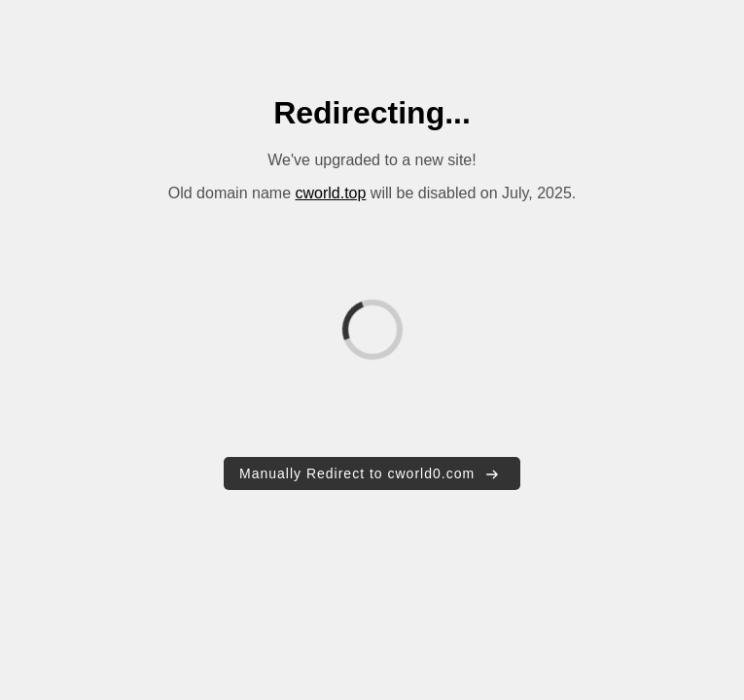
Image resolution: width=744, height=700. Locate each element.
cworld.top (330, 193)
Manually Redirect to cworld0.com (370, 474)
